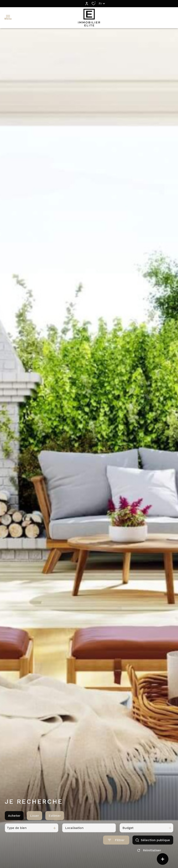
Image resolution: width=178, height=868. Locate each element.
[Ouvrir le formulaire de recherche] (116, 852)
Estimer (55, 828)
